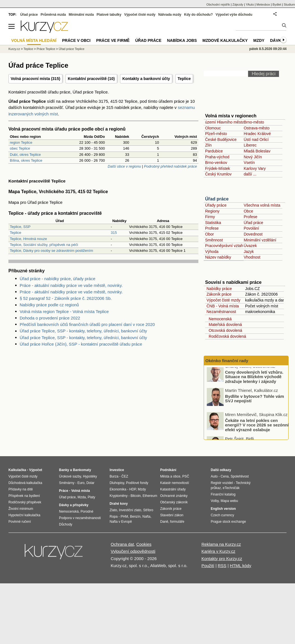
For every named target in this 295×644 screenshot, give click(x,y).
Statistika (213, 223)
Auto (214, 476)
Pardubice (214, 151)
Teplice (184, 79)
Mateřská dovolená (224, 325)
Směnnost (214, 240)
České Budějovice (221, 140)
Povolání (251, 228)
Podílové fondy (137, 483)
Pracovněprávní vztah (224, 246)
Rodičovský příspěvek (25, 502)
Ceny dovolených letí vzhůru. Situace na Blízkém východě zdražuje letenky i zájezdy (254, 381)
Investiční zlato (130, 510)
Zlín (208, 145)
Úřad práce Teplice (72, 49)
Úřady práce (216, 205)
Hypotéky (90, 476)
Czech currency (222, 515)
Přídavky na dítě (21, 489)
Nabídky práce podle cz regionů (49, 305)
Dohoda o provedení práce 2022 (50, 318)
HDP (133, 489)
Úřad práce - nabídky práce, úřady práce (57, 279)
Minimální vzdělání (260, 240)
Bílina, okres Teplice (26, 160)
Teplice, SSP (20, 227)
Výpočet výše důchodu (234, 15)
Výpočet (36, 470)
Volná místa (80, 491)
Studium (289, 4)
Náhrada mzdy (170, 15)
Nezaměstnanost (221, 312)
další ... (250, 174)
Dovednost (253, 234)
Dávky (277, 40)
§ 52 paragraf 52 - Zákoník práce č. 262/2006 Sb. (66, 298)
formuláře (177, 522)
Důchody (66, 524)
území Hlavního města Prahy (230, 122)
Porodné (87, 511)
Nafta (147, 517)
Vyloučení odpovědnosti (133, 551)
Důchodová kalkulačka (25, 483)
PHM (124, 517)
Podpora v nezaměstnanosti (80, 518)
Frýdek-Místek (218, 168)
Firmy (210, 217)
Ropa (114, 517)
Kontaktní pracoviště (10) (91, 79)
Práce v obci (76, 40)
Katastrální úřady (173, 489)
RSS (222, 566)
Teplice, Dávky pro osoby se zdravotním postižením (51, 251)
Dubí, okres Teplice (25, 155)
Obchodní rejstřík (218, 4)
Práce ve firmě (113, 40)
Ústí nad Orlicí (256, 140)
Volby (215, 501)
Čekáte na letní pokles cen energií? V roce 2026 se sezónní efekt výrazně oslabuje (257, 429)
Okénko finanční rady (227, 361)
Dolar (90, 483)
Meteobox (263, 4)
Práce (64, 491)
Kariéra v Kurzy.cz (218, 551)
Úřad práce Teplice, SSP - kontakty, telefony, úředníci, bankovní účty (83, 331)
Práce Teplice (46, 49)
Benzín (135, 517)
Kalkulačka (17, 470)
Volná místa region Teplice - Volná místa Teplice (64, 311)
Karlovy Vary (255, 168)
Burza (114, 476)
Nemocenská (219, 319)
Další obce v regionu (124, 166)
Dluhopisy (117, 483)
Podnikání (168, 470)
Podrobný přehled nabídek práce (170, 166)
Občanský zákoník (174, 502)
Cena (225, 476)
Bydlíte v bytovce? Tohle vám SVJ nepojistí (255, 403)
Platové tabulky (109, 15)
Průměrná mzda (53, 15)
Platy (91, 497)
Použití (208, 566)
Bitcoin (136, 496)
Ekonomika (118, 489)
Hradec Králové (257, 134)
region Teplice (21, 142)
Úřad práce (217, 199)
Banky (64, 470)
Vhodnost (252, 257)
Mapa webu (229, 501)
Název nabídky (218, 257)
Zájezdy (238, 4)
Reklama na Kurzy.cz (221, 544)
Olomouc (213, 128)
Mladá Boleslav (257, 151)
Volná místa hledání (34, 40)
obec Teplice (20, 148)
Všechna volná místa (262, 205)
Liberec (250, 145)
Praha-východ (217, 157)
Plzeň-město (216, 134)
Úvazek (250, 246)
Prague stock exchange (228, 522)
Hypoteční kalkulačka (24, 515)
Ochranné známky (174, 496)
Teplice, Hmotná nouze (28, 239)
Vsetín (249, 163)
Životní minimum (21, 509)
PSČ (186, 476)
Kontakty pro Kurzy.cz (222, 559)
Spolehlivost (240, 476)
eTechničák (231, 488)
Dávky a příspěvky (74, 505)
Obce (248, 211)
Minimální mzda (81, 15)
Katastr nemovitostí (175, 483)
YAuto (250, 4)
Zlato (113, 510)
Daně (164, 522)
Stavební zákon (172, 515)
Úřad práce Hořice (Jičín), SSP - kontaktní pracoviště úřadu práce (81, 344)
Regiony (212, 211)
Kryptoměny (119, 496)
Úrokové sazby (70, 476)
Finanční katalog (223, 494)
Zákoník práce (219, 294)
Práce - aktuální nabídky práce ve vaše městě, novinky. (71, 285)
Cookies (144, 544)
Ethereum (150, 496)
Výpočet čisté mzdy (223, 300)
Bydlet (277, 4)
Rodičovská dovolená (226, 336)
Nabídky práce (219, 289)
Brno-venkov (216, 163)
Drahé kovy (119, 504)
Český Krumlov (218, 174)
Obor (209, 234)
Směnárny (67, 483)
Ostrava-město (257, 128)
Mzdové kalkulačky (225, 40)
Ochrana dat (122, 544)
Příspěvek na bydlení (24, 496)
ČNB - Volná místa (223, 306)
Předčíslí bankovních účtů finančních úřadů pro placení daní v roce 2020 (87, 324)
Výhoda (212, 252)
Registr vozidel (222, 483)
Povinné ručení (20, 522)
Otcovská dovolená (224, 330)
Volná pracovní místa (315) (35, 79)
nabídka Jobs (182, 40)
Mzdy (259, 40)
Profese (250, 217)
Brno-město (254, 122)
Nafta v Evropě (121, 522)
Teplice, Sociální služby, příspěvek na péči (44, 245)
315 (114, 233)
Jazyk (249, 252)
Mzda (82, 497)
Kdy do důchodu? (198, 15)
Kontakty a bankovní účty (146, 79)
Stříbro (148, 510)
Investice (117, 470)
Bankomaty (82, 470)
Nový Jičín (253, 157)
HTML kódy (240, 566)
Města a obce (170, 476)
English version (223, 509)
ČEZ (125, 476)
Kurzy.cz (14, 49)
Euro (81, 483)
